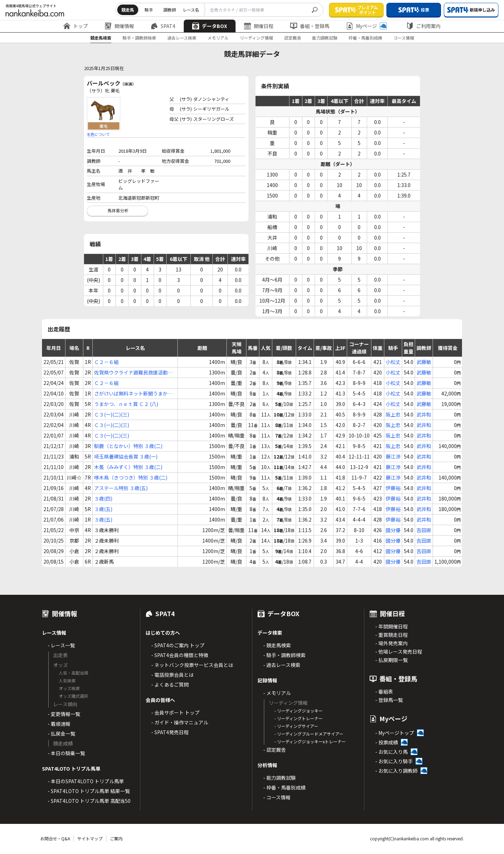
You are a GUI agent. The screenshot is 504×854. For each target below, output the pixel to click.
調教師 (170, 10)
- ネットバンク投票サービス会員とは (192, 665)
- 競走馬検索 (277, 645)
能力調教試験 (325, 38)
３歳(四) (103, 498)
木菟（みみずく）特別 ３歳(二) (128, 467)
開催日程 (259, 26)
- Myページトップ (395, 733)
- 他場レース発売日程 (399, 652)
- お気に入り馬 (391, 752)
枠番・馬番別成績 (365, 38)
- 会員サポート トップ (175, 712)
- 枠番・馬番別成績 (284, 787)
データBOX (210, 26)
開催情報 (119, 26)
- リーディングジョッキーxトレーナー (310, 741)
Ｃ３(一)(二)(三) (112, 414)
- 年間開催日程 (391, 626)
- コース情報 (277, 797)
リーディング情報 (256, 38)
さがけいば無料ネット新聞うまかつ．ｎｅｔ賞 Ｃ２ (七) (131, 394)
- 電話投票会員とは (172, 675)
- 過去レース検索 (282, 665)
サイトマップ (90, 838)
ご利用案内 (423, 26)
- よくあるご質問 (170, 684)
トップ (76, 26)
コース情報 (404, 38)
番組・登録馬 (310, 26)
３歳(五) (103, 509)
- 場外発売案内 (391, 643)
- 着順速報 (59, 724)
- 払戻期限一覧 (391, 660)
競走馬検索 (101, 38)
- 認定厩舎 (275, 750)
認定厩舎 (293, 38)
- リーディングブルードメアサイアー (309, 734)
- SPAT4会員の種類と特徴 (180, 655)
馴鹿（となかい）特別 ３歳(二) (128, 446)
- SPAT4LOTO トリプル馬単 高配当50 (89, 801)
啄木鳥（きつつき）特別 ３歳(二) (131, 477)
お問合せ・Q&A (55, 838)
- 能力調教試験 (279, 778)
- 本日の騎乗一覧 (66, 753)
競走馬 (128, 10)
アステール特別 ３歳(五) (121, 488)
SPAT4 (163, 26)
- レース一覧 (61, 645)
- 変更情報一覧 (64, 714)
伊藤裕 (393, 488)
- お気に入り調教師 (396, 771)
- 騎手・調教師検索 (284, 655)
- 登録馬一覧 (389, 700)
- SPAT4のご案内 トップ (178, 645)
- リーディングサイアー (296, 726)
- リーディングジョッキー (299, 711)
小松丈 (393, 362)
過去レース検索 (182, 38)
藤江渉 (393, 456)
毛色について (98, 134)
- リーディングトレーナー (299, 718)
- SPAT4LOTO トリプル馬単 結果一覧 (89, 791)
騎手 (149, 10)
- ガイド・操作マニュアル (180, 722)
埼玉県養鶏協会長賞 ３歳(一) (126, 456)
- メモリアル (277, 693)
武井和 (424, 414)
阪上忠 (393, 414)
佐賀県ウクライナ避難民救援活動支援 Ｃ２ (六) (133, 373)
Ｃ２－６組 (106, 362)
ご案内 (116, 838)
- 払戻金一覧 (61, 734)
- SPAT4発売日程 (170, 732)
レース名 (191, 10)
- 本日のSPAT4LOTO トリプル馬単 (86, 781)
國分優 (393, 530)
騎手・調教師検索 (139, 38)
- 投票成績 (387, 742)
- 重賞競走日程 (391, 635)
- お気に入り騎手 (394, 761)
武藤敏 (424, 362)
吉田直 (424, 530)
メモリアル (218, 38)
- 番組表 (384, 691)
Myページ (366, 26)
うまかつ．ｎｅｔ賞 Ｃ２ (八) (126, 404)
